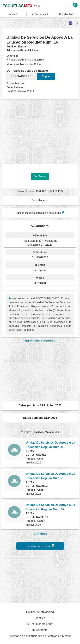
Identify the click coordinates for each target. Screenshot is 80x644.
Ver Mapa (40, 176)
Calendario (67, 14)
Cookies (40, 618)
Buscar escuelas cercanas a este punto (40, 212)
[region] (41, 130)
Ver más (40, 534)
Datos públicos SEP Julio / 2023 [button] (40, 405)
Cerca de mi (40, 14)
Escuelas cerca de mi (40, 546)
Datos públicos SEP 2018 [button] (40, 418)
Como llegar (40, 200)
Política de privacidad (40, 612)
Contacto (40, 630)
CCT (13, 14)
